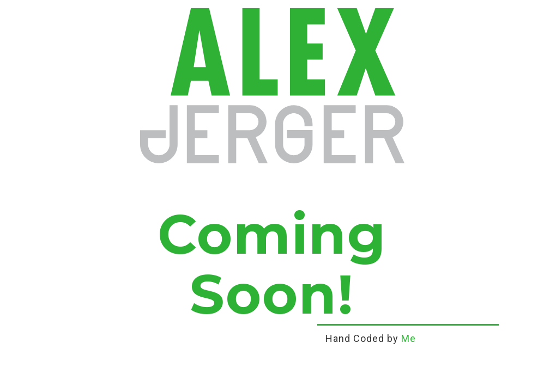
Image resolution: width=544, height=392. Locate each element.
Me (409, 338)
